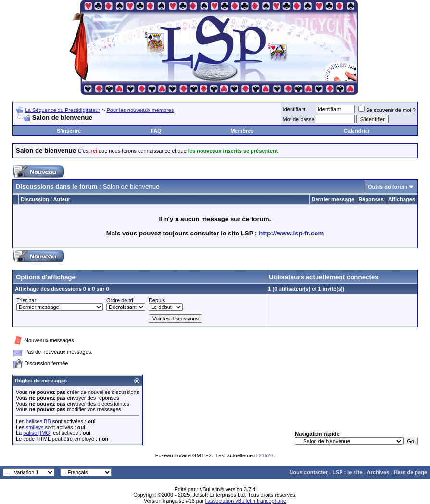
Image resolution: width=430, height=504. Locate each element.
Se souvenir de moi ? (387, 110)
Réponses (371, 199)
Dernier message (333, 199)
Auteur (62, 199)
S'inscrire (69, 131)
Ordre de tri (120, 300)
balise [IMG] (37, 433)
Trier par (26, 300)
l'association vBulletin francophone (246, 501)
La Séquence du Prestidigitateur (63, 110)
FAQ (156, 131)
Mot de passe (299, 119)
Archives (378, 472)
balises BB (38, 421)
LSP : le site (347, 472)
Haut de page (411, 472)
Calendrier (357, 131)
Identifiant (294, 109)
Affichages (402, 199)
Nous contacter (308, 472)
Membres (242, 131)
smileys (35, 427)
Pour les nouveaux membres (140, 110)
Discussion (35, 199)
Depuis (157, 300)
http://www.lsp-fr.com (291, 233)
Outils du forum (388, 187)
